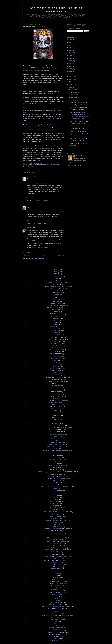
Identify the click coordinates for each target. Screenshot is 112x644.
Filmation (56, 394)
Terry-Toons (56, 577)
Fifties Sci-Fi (56, 392)
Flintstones (56, 398)
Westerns (56, 626)
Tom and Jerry (56, 592)
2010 (71, 82)
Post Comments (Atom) (37, 259)
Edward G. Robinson (56, 381)
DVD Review (56, 375)
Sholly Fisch (56, 552)
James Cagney (56, 459)
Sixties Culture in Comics (56, 556)
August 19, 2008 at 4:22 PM (38, 200)
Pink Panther (57, 518)
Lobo (58, 165)
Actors (56, 284)
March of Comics (56, 493)
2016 (71, 66)
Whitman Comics (56, 628)
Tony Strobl (56, 594)
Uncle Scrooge (56, 605)
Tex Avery (56, 579)
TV (31, 166)
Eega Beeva (57, 383)
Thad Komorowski (56, 582)
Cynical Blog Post (57, 350)
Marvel (57, 495)
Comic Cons (56, 343)
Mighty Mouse (56, 504)
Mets (56, 497)
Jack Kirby (57, 457)
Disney (56, 362)
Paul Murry (56, 514)
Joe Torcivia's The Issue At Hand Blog (56, 10)
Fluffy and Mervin (57, 402)
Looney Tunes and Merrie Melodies (56, 487)
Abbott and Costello (57, 282)
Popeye (56, 522)
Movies (56, 506)
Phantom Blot (56, 516)
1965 (56, 272)
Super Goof (56, 569)
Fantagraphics (56, 388)
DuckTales (57, 371)
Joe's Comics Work (56, 466)
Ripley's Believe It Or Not (57, 537)
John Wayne (56, 468)
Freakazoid (56, 409)
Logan (57, 485)
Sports (56, 562)
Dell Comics (56, 358)
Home (44, 255)
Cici (56, 333)
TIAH (56, 588)
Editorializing (56, 379)
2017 (71, 63)
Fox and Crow (56, 407)
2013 (71, 74)
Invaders (57, 453)
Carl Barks (56, 320)
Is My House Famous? (77, 129)
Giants (57, 421)
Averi (56, 297)
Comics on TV (57, 346)
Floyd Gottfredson (56, 400)
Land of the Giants (56, 476)
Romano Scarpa (56, 544)
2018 (71, 61)
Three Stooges (56, 586)
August (73, 100)
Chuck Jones (56, 331)
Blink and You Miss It (57, 305)
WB (33, 166)
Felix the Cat (57, 390)
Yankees (56, 638)
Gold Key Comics (56, 426)
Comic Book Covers (42, 165)
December (74, 90)
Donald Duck (56, 369)
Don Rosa (57, 367)
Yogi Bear (56, 641)
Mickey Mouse (56, 501)
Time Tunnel (56, 590)
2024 (71, 45)
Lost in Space (56, 491)
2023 (71, 48)
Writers (56, 636)
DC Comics (52, 165)
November (74, 92)
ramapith (30, 228)
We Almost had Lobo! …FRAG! (80, 126)
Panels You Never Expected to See (57, 512)
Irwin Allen (56, 455)
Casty (56, 324)
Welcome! (73, 146)
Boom (56, 312)
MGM (56, 499)
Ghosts (57, 419)
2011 (71, 79)
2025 (71, 42)
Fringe (57, 411)
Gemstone (56, 417)
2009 (71, 85)
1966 (56, 274)
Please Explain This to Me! (57, 520)
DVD (56, 373)
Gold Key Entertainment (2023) (57, 428)
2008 (71, 87)
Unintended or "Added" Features (56, 607)
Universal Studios (56, 609)
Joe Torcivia (31, 205)
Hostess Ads (57, 438)
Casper (57, 322)
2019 (71, 58)
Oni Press (57, 510)
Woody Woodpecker (56, 632)
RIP (56, 535)
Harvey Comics (57, 432)
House (57, 440)
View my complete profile (76, 166)
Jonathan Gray (56, 470)
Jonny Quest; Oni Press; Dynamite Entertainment (57, 472)
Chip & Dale (56, 329)
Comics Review (56, 348)
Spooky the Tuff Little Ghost (57, 560)
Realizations (56, 531)
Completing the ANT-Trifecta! (79, 105)
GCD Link (56, 415)
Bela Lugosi (56, 303)
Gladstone (56, 424)
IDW (56, 449)
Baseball (56, 299)
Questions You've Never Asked (57, 529)
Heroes (56, 436)
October (73, 95)
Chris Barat (30, 176)
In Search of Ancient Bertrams (57, 451)
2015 (71, 69)
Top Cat (57, 596)
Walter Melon (57, 619)
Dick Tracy (57, 360)
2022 (71, 50)
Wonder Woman (57, 630)
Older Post (61, 255)
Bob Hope (56, 310)
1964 (56, 270)
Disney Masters (57, 364)
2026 (71, 40)
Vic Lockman (56, 611)
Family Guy (56, 386)
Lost (56, 489)
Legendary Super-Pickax (56, 478)
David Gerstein (56, 354)
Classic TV (56, 335)
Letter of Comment (56, 480)
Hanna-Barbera (56, 430)
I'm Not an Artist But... (56, 447)
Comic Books (56, 341)
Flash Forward (57, 396)
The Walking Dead (56, 584)
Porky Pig (56, 525)
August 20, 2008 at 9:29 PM (38, 248)
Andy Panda (56, 291)
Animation (31, 165)
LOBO (33, 68)
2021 (71, 53)
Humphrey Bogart (56, 445)
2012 (71, 77)
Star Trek (56, 567)
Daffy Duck (56, 352)
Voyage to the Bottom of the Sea (56, 615)
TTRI (57, 598)
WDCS (56, 624)
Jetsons (56, 464)
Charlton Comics (56, 327)
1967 (56, 278)
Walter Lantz (56, 617)
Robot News (57, 539)
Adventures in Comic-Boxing (56, 287)
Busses (56, 318)
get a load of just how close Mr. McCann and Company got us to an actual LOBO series (42, 119)
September (74, 97)
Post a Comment (27, 252)
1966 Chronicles (57, 276)
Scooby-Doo (56, 546)
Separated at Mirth (56, 548)
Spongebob (56, 558)
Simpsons (56, 554)
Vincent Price (57, 613)
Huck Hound (56, 442)
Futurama (57, 413)
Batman (56, 301)
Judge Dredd (57, 474)
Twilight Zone (56, 603)
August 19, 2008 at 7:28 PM (38, 223)
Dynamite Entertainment (57, 377)
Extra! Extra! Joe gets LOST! (79, 102)
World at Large (56, 634)
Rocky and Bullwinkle (57, 541)
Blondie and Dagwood (57, 308)
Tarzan (57, 573)
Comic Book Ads (56, 337)
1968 (56, 280)
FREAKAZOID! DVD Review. (79, 143)
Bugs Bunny (56, 316)
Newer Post (26, 255)
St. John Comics (56, 565)
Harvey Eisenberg (56, 434)
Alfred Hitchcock (56, 289)
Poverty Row (57, 527)
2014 (71, 71)
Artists (56, 295)
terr (57, 575)
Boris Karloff (56, 314)
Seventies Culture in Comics (57, 550)
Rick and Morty (57, 533)
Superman (26, 166)
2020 (71, 56)
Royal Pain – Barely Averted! (79, 131)
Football (56, 405)
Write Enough (54, 146)
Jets (56, 461)
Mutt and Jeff (56, 508)
